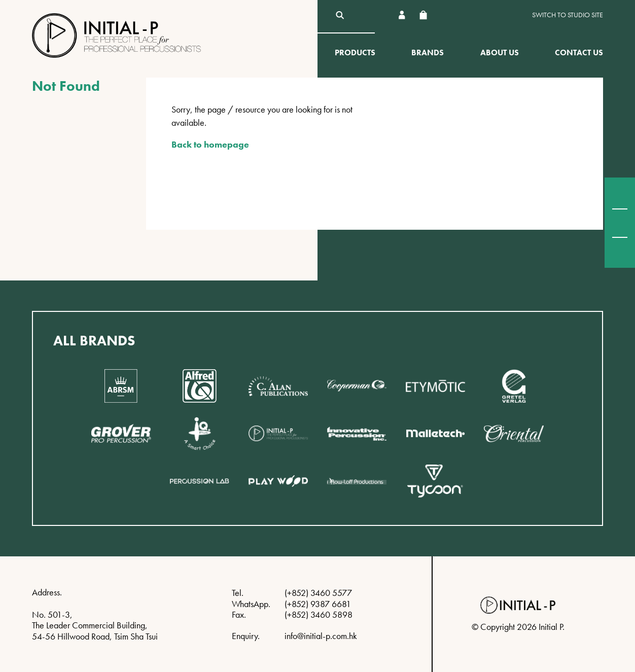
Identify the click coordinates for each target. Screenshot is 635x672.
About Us (500, 52)
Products (355, 52)
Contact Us (579, 52)
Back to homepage (210, 144)
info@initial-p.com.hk (321, 636)
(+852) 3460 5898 (319, 614)
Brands (428, 52)
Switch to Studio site (568, 15)
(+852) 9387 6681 (318, 604)
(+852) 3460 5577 (318, 593)
